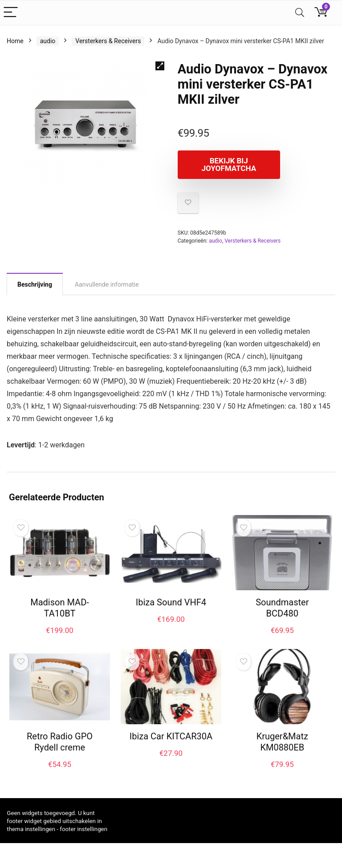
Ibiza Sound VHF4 (171, 602)
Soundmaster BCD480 (282, 608)
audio (48, 41)
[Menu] (11, 13)
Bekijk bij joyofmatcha (229, 164)
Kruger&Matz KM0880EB (282, 742)
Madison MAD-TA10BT (60, 608)
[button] (160, 66)
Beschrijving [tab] (35, 284)
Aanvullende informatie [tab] (107, 284)
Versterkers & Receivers (108, 41)
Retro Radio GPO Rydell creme (60, 742)
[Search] (300, 13)
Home (15, 41)
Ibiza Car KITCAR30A (171, 736)
